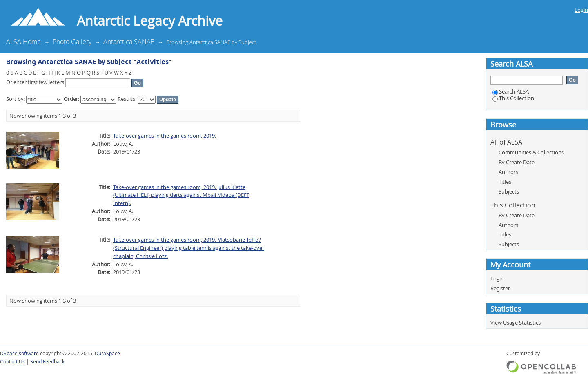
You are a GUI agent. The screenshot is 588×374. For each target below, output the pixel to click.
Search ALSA (511, 91)
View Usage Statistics (516, 323)
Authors (508, 172)
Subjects (509, 191)
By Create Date (517, 162)
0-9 (10, 73)
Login (581, 10)
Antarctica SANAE (129, 42)
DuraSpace (107, 353)
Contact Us (12, 362)
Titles (505, 182)
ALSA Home (23, 42)
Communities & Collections (531, 152)
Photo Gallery (72, 42)
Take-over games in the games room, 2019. (165, 136)
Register (500, 288)
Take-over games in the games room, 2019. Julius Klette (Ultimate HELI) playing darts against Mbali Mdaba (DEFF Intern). (181, 195)
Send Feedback (47, 362)
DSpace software (19, 353)
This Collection (513, 98)
